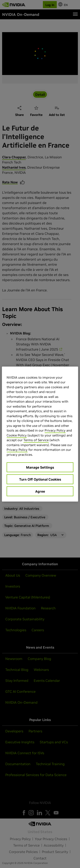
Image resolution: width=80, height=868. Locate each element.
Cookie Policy (17, 435)
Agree (40, 491)
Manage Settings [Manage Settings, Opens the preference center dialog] (40, 467)
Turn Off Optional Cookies (40, 479)
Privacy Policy (55, 430)
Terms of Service (36, 440)
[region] (40, 434)
